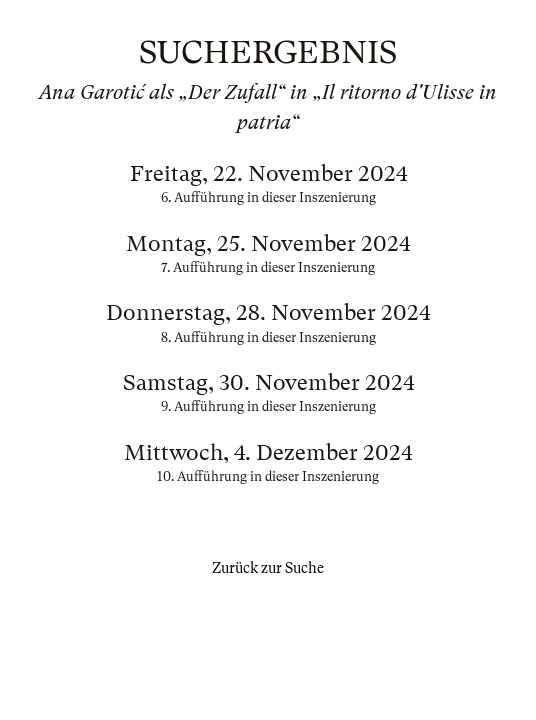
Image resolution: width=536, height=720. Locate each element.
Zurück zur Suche (268, 568)
